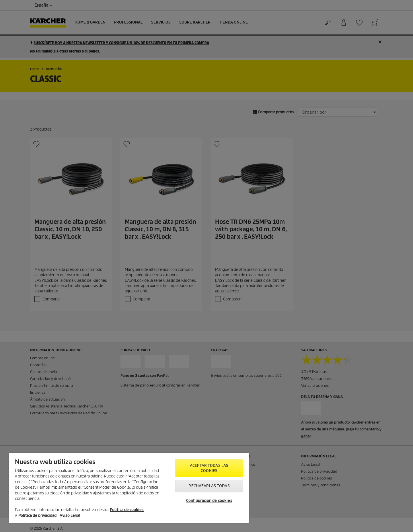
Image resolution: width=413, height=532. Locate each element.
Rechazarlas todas (209, 486)
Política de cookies (127, 510)
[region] (129, 488)
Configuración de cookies (209, 501)
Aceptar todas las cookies (209, 468)
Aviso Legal (70, 516)
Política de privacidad (37, 516)
